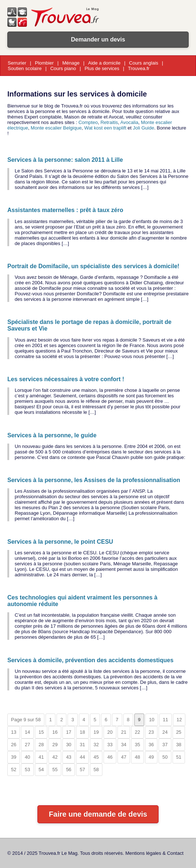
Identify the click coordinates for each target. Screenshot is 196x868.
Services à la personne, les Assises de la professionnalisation (94, 480)
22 (137, 732)
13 (14, 732)
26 (14, 745)
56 (69, 769)
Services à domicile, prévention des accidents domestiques (90, 660)
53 (27, 769)
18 (82, 732)
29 (55, 745)
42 (55, 757)
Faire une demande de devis (98, 814)
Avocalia (129, 122)
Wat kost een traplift (105, 128)
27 (27, 745)
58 (96, 769)
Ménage (71, 63)
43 (69, 757)
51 (179, 757)
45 (96, 757)
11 (166, 720)
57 (82, 769)
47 (124, 757)
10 (152, 720)
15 (41, 732)
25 (179, 732)
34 (124, 745)
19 (96, 732)
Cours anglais (144, 63)
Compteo (88, 122)
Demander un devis (98, 39)
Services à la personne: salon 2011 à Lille (65, 160)
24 (165, 732)
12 (179, 720)
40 (27, 757)
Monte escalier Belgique (56, 128)
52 (14, 769)
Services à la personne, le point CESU (60, 542)
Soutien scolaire (25, 68)
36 (151, 745)
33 (110, 745)
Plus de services (102, 68)
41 (41, 757)
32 (96, 745)
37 (165, 745)
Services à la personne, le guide (52, 435)
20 (110, 732)
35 (137, 745)
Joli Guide (144, 128)
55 (55, 769)
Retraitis (109, 122)
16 (55, 732)
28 (41, 745)
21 (124, 732)
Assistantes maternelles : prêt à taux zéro (65, 210)
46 (110, 757)
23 (151, 732)
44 (82, 757)
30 (69, 745)
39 (14, 757)
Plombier (44, 63)
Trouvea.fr (139, 68)
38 (179, 745)
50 (165, 757)
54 (41, 769)
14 (27, 732)
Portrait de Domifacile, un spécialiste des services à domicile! (93, 266)
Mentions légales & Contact (155, 853)
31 (82, 745)
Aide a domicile (104, 63)
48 (137, 757)
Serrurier (17, 63)
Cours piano (63, 68)
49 (151, 757)
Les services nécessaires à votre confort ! (66, 379)
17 (69, 732)
